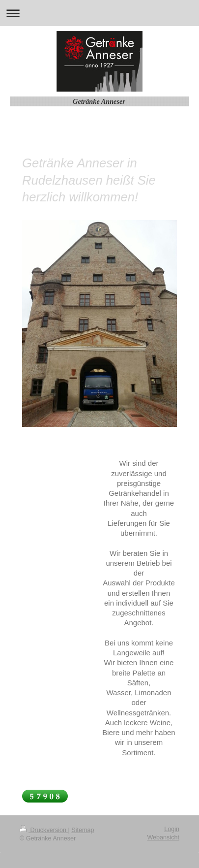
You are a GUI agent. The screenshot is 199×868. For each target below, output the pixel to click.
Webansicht (163, 837)
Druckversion (44, 830)
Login (172, 829)
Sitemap (83, 830)
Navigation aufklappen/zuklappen (99, 13)
